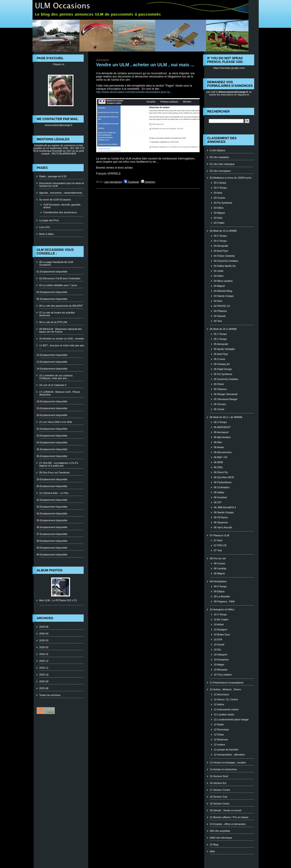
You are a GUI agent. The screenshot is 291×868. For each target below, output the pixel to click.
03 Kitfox (219, 208)
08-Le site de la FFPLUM (53, 322)
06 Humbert (220, 497)
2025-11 (44, 668)
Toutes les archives (50, 695)
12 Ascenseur (222, 694)
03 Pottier (219, 223)
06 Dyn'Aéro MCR (224, 477)
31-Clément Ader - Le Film (54, 493)
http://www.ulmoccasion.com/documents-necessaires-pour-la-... (134, 92)
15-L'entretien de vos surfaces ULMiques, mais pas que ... (56, 377)
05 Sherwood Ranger (226, 399)
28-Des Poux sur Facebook (54, 473)
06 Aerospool (221, 432)
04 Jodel (219, 271)
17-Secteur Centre (220, 790)
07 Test (218, 550)
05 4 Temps (220, 339)
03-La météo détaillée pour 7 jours (58, 285)
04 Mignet (219, 286)
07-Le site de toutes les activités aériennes (57, 314)
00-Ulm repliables (220, 157)
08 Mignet (219, 573)
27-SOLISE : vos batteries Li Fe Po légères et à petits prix (59, 464)
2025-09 (44, 681)
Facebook (131, 182)
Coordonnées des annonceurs (60, 212)
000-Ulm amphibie (220, 831)
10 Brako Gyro (222, 634)
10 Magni (219, 665)
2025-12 (44, 661)
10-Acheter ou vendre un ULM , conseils (62, 339)
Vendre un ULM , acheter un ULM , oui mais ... (145, 65)
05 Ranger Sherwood (226, 394)
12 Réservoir (221, 740)
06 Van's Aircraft (223, 527)
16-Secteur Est (218, 783)
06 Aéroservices (223, 452)
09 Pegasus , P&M (224, 601)
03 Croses (220, 198)
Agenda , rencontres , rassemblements (61, 193)
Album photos (50, 570)
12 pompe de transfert (226, 750)
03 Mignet (219, 213)
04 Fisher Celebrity (224, 256)
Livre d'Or (45, 227)
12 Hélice (219, 704)
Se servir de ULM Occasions (55, 200)
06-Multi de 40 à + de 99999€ (226, 417)
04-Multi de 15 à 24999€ (223, 231)
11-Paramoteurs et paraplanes (227, 683)
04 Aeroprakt (221, 246)
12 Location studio (224, 714)
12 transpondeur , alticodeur (230, 755)
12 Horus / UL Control (226, 699)
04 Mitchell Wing (223, 291)
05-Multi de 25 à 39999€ (223, 329)
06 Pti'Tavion (221, 517)
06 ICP (218, 502)
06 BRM (218, 462)
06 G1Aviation (222, 487)
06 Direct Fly (221, 472)
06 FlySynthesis (223, 482)
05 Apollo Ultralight (224, 349)
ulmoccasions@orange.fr (59, 125)
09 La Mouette (222, 596)
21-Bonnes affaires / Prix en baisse (229, 817)
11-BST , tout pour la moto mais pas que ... (62, 347)
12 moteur (220, 745)
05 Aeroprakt (221, 344)
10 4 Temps (220, 614)
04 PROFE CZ (222, 306)
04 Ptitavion (220, 311)
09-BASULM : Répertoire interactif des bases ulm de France (61, 330)
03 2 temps (220, 183)
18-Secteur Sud (218, 797)
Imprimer (148, 182)
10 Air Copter (221, 619)
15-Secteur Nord (219, 776)
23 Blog (214, 845)
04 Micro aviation (223, 281)
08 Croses (220, 563)
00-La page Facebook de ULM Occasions (56, 263)
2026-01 (44, 654)
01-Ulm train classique (222, 164)
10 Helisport (221, 655)
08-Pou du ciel (218, 558)
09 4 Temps (220, 586)
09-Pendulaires (218, 581)
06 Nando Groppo (224, 512)
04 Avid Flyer (221, 251)
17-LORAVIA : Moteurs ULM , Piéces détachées (60, 393)
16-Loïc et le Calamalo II (53, 385)
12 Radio (219, 724)
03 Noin (218, 218)
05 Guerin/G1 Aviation (226, 379)
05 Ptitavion (220, 389)
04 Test (218, 321)
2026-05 (44, 627)
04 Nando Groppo (224, 296)
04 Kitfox (219, 276)
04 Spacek (220, 316)
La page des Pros (49, 220)
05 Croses (220, 359)
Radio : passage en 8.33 (53, 176)
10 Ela (217, 650)
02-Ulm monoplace (220, 171)
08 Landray (220, 568)
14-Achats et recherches (223, 769)
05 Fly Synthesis (223, 374)
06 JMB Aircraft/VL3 (225, 507)
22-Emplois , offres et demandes (228, 824)
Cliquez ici (58, 64)
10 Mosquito (221, 670)
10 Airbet (219, 624)
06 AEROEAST (222, 427)
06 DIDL (218, 467)
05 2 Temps (220, 334)
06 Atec (218, 442)
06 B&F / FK (221, 457)
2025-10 (44, 675)
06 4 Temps (220, 422)
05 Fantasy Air (222, 364)
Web (212, 851)
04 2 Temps (220, 236)
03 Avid (218, 193)
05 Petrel (219, 384)
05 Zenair (219, 409)
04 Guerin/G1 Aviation (226, 261)
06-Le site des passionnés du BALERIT (61, 306)
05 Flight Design (223, 369)
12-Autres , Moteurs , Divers (225, 689)
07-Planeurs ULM (220, 535)
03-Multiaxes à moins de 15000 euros (231, 178)
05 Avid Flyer (221, 354)
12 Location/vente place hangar (231, 719)
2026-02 (44, 647)
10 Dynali (219, 645)
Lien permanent (113, 182)
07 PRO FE (220, 545)
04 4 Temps (220, 241)
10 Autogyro (221, 629)
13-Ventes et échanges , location (228, 763)
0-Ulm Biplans (218, 150)
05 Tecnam (220, 404)
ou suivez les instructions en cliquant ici (230, 93)
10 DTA (218, 639)
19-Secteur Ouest (220, 804)
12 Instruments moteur (226, 709)
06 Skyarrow (221, 522)
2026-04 (44, 634)
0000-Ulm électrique (221, 838)
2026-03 (44, 640)
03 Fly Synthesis (223, 203)
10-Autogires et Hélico (222, 609)
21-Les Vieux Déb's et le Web (56, 422)
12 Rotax (219, 734)
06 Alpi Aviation (222, 437)
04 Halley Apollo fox (225, 266)
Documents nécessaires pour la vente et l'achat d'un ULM (62, 185)
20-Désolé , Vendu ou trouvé (226, 810)
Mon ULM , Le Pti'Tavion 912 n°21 (58, 600)
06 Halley (219, 492)
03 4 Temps (220, 188)
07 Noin (218, 540)
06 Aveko (219, 447)
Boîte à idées (47, 234)
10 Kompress (221, 660)
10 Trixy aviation (223, 675)
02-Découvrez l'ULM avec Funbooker (60, 278)
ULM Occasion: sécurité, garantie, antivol (62, 206)
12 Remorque (222, 729)
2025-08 (44, 688)
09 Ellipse (219, 591)
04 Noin (218, 301)
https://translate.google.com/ (229, 68)
